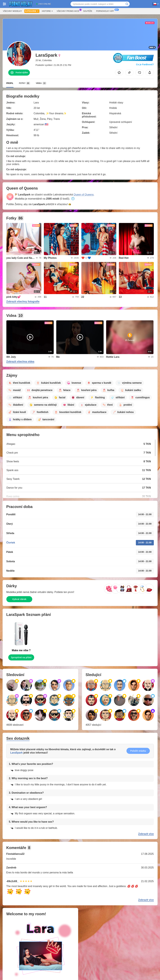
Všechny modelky (12, 11)
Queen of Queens (84, 195)
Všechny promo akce (69, 11)
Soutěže (88, 11)
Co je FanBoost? (145, 64)
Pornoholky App (106, 11)
